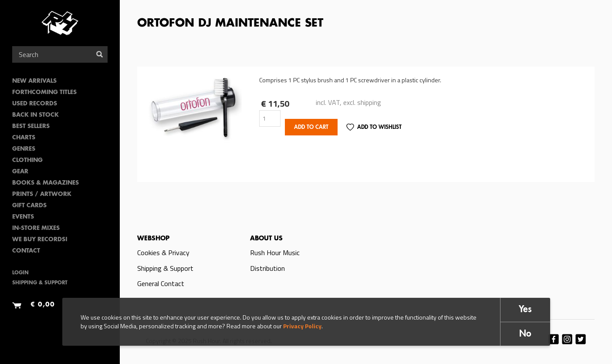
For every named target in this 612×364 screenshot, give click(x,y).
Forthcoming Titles (44, 93)
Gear (20, 172)
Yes (525, 310)
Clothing (27, 160)
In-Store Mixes (36, 228)
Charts (24, 138)
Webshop (153, 239)
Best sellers (31, 126)
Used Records (35, 104)
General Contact (161, 283)
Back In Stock (36, 115)
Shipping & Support (40, 283)
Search (100, 54)
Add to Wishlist (379, 127)
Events (23, 217)
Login (20, 273)
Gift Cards (29, 206)
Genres (24, 149)
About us (266, 239)
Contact (26, 251)
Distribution (267, 268)
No (525, 334)
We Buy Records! (40, 240)
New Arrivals (34, 81)
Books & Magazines (46, 183)
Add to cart (311, 127)
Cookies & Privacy (163, 253)
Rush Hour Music (275, 253)
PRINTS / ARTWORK (42, 194)
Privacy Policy (302, 326)
